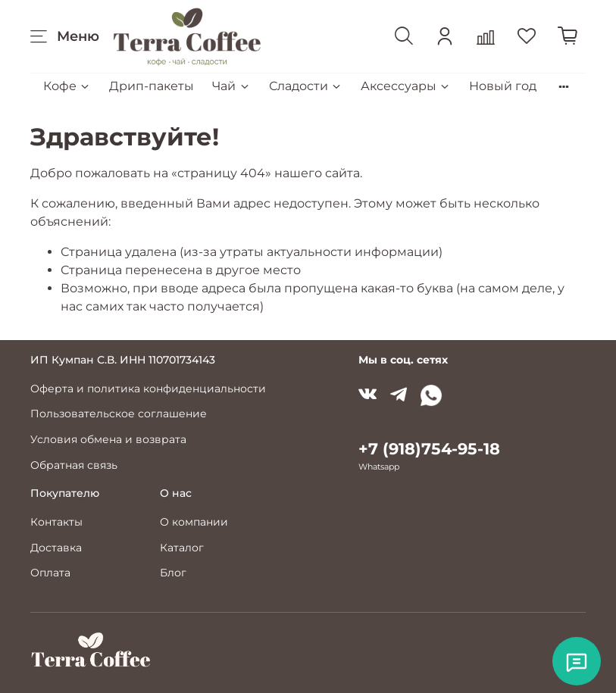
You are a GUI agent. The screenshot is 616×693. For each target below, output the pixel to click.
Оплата (50, 573)
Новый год (503, 86)
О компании (194, 522)
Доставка (56, 548)
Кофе (67, 86)
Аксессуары (406, 86)
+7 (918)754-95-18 (429, 449)
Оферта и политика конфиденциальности (148, 389)
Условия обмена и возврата (108, 439)
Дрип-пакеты (152, 86)
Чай (231, 86)
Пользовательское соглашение (119, 414)
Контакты (56, 522)
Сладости (306, 86)
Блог (173, 573)
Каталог (182, 548)
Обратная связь (74, 465)
